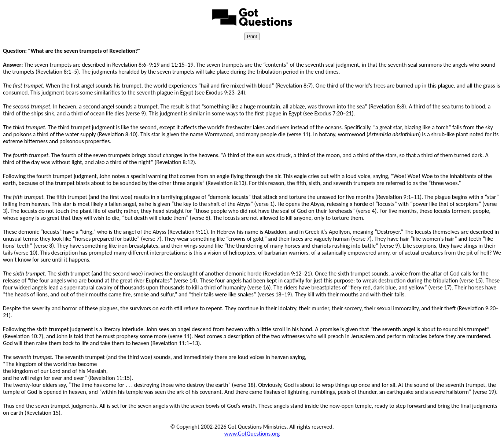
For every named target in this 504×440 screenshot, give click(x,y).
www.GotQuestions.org (252, 434)
